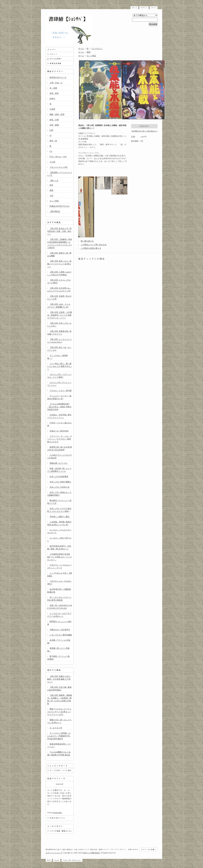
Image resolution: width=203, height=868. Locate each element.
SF (51, 136)
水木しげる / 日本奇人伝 (60, 487)
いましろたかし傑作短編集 (61, 635)
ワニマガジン (97, 49)
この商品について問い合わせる (94, 245)
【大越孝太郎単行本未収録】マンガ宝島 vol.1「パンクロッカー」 (60, 557)
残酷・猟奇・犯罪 (57, 114)
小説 (51, 196)
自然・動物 (54, 125)
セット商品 (54, 201)
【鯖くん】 (54, 181)
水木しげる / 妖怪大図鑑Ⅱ (60, 482)
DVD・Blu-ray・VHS (58, 157)
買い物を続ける (87, 241)
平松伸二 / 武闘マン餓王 (60, 517)
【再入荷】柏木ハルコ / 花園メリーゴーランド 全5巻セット (59, 264)
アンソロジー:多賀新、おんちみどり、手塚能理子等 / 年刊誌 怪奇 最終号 (59, 736)
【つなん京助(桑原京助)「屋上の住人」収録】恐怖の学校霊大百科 (59, 407)
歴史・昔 (53, 141)
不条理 (52, 109)
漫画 (51, 190)
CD (51, 151)
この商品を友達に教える (91, 248)
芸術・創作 (54, 93)
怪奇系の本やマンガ (58, 77)
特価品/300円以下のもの (60, 206)
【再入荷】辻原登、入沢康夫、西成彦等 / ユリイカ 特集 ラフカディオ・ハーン (60, 315)
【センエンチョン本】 (59, 167)
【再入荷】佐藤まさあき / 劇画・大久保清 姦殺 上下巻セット (59, 679)
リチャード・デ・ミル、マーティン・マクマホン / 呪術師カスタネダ (60, 439)
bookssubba (57, 813)
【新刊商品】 (55, 211)
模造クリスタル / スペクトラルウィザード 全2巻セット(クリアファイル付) (59, 712)
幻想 (51, 130)
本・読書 (53, 88)
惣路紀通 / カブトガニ (59, 463)
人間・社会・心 (56, 83)
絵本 (51, 185)
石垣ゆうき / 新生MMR (59, 431)
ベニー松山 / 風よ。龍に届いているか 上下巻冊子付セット (60, 366)
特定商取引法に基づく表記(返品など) (145, 131)
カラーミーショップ (54, 853)
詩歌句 (52, 99)
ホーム (81, 49)
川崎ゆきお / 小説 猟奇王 (60, 630)
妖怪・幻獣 (54, 120)
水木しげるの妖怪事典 (59, 477)
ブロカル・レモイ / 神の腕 (60, 391)
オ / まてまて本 (56, 728)
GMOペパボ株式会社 (91, 853)
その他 (52, 162)
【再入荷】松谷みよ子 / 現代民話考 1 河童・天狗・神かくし (59, 231)
